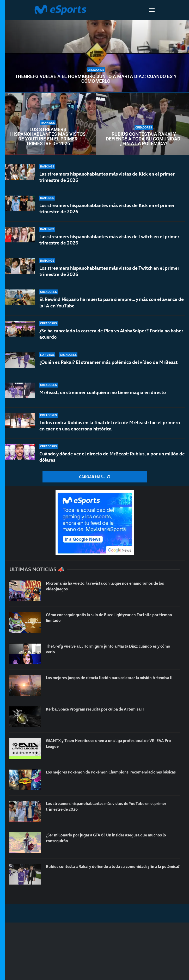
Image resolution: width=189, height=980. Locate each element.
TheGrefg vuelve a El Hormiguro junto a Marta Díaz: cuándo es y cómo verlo (96, 79)
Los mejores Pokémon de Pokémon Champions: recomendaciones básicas (108, 775)
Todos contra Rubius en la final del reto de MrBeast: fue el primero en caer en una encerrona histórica (110, 426)
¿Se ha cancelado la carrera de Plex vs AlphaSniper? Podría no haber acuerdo (111, 334)
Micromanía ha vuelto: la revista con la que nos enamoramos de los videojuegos (110, 586)
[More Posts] (95, 477)
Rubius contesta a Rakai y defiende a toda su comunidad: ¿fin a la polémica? (144, 139)
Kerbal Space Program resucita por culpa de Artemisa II (100, 709)
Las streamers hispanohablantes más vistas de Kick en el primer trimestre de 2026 (107, 177)
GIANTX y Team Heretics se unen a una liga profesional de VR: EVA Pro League (110, 744)
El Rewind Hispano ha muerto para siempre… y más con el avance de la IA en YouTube (112, 302)
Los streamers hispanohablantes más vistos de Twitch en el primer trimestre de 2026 (109, 271)
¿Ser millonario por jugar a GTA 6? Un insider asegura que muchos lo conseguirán (111, 838)
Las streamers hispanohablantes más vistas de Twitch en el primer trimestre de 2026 (109, 240)
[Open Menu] (152, 10)
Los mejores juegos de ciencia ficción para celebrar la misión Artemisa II (103, 681)
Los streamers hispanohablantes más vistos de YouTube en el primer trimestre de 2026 (48, 137)
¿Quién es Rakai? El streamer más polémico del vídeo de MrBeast (108, 362)
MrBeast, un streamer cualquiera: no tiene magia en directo (103, 392)
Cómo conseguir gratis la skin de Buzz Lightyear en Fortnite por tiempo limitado (107, 618)
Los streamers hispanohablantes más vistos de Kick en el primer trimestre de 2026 (107, 208)
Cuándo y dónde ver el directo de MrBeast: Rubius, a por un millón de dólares (112, 457)
